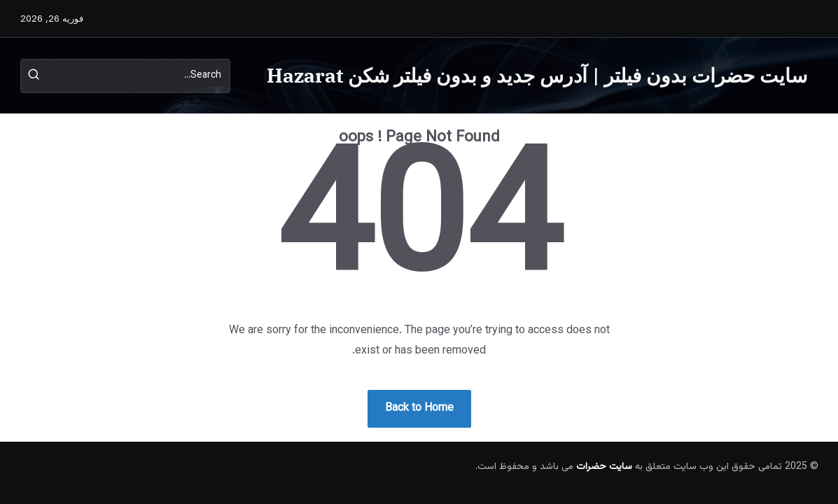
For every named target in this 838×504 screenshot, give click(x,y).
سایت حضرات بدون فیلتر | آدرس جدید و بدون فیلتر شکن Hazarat (537, 75)
